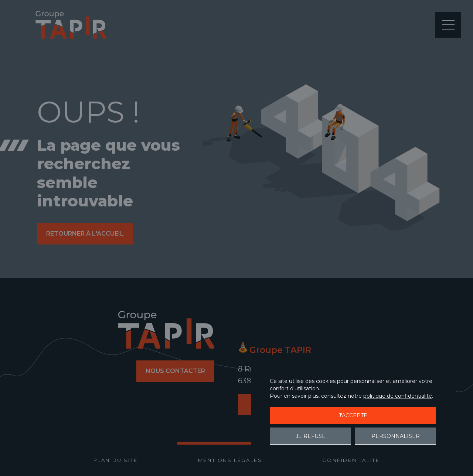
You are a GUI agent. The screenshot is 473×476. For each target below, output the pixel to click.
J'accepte (353, 415)
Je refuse (311, 436)
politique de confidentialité (398, 396)
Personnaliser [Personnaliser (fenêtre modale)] (396, 436)
